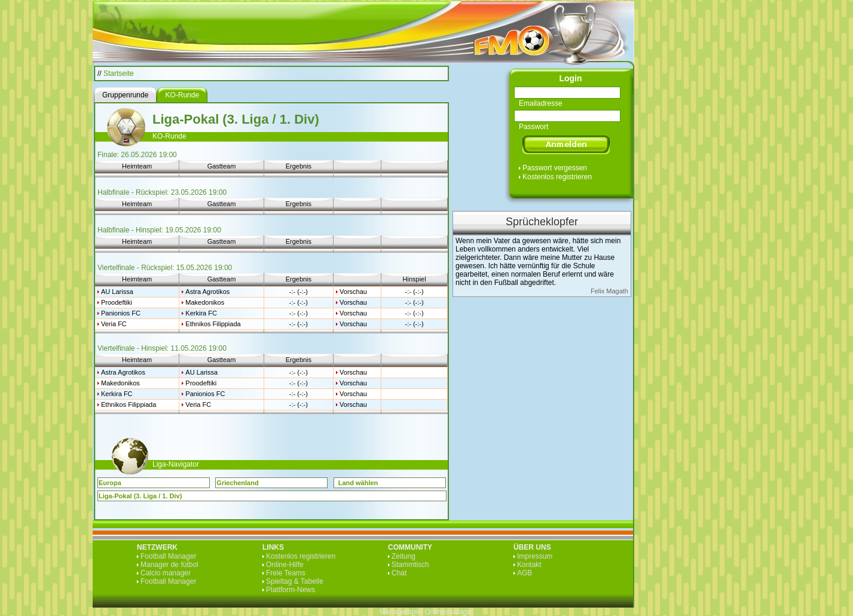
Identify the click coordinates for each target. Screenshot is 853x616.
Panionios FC (121, 313)
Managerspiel (401, 612)
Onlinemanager (449, 612)
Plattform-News (291, 590)
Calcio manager (166, 573)
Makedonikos (205, 302)
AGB (525, 573)
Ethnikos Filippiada (213, 324)
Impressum (535, 556)
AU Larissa (117, 292)
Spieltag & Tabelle (295, 581)
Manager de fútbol (169, 565)
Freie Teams (286, 573)
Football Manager (168, 556)
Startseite (119, 73)
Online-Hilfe (285, 565)
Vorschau (353, 292)
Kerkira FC (201, 313)
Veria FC (114, 324)
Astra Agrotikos (207, 292)
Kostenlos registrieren (557, 177)
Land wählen (358, 483)
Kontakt (529, 565)
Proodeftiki (117, 302)
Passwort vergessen (555, 168)
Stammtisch (410, 565)
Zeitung (403, 556)
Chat (399, 573)
